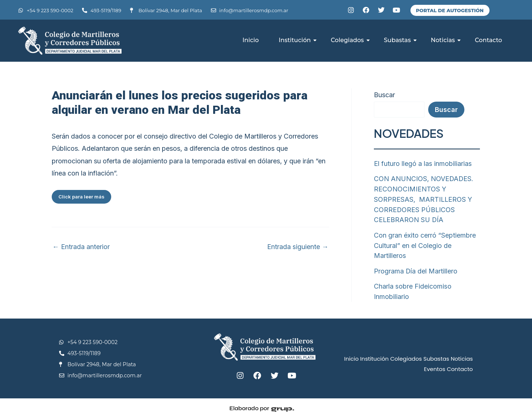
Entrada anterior (81, 247)
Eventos (434, 365)
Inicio (250, 40)
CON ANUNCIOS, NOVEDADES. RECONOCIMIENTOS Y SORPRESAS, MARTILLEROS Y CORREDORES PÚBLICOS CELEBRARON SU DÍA (424, 198)
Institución (297, 40)
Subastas (400, 40)
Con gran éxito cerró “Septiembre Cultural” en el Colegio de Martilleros (425, 243)
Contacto (488, 40)
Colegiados (350, 40)
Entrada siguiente (298, 247)
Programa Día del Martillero (416, 268)
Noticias (445, 40)
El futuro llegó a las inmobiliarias (423, 164)
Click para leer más (81, 197)
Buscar (384, 95)
